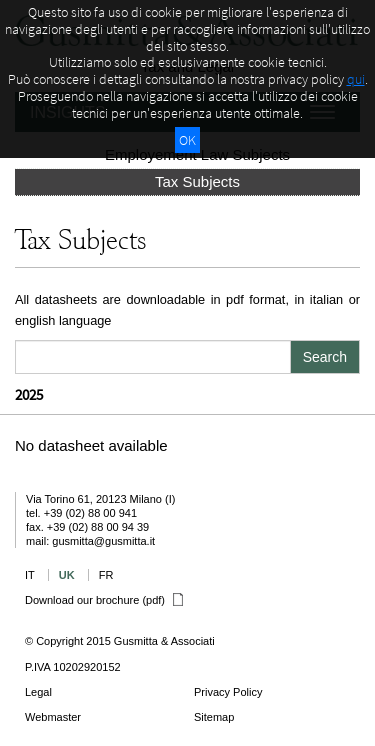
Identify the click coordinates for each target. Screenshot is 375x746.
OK (187, 140)
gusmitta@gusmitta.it (103, 541)
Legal (38, 692)
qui (356, 79)
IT (30, 575)
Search (325, 357)
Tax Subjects (197, 181)
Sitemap (214, 717)
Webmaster (53, 717)
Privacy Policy (228, 692)
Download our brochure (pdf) (104, 600)
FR (106, 575)
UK (67, 575)
